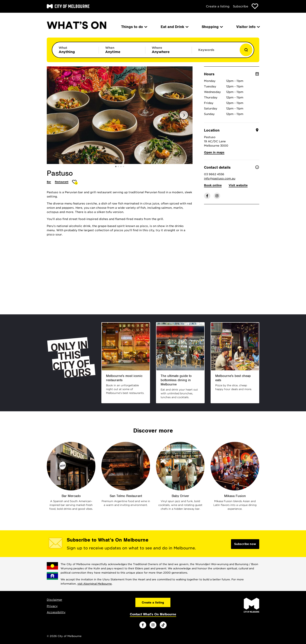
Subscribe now (245, 544)
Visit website (238, 185)
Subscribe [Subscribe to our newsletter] (241, 6)
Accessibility (56, 612)
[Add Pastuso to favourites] (75, 182)
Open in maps (214, 152)
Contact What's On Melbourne (153, 614)
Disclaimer (55, 600)
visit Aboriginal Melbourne (95, 584)
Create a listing (218, 6)
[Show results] (246, 50)
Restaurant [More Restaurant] (62, 182)
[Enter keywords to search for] (215, 52)
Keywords (206, 50)
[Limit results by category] (75, 50)
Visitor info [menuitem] (248, 27)
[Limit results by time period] (122, 50)
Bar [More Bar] (49, 182)
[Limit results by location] (169, 50)
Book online (213, 185)
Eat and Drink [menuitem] (174, 27)
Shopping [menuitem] (212, 27)
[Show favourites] (255, 6)
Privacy (52, 606)
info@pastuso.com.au (220, 178)
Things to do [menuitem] (134, 27)
